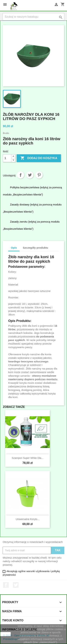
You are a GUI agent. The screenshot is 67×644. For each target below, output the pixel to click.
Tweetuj (30, 175)
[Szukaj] (33, 17)
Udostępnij (21, 175)
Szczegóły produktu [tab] (36, 248)
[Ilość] (7, 158)
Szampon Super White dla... (28, 458)
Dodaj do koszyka (39, 158)
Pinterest (39, 175)
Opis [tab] (14, 248)
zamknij (5, 634)
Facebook (6, 585)
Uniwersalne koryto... (27, 519)
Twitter (16, 585)
